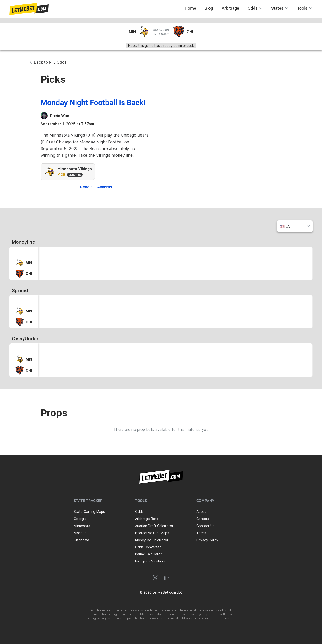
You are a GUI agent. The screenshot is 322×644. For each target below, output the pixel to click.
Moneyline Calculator (152, 540)
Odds (139, 512)
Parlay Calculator (148, 554)
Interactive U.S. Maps (152, 533)
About (201, 512)
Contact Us (205, 526)
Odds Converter (148, 547)
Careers (203, 519)
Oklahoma (81, 540)
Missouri (80, 533)
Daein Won (60, 116)
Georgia (80, 519)
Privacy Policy (207, 540)
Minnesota (82, 526)
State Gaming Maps (89, 512)
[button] (29, 9)
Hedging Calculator (150, 561)
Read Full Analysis (96, 187)
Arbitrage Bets (147, 519)
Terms (201, 533)
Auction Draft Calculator (154, 526)
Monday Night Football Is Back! (93, 103)
